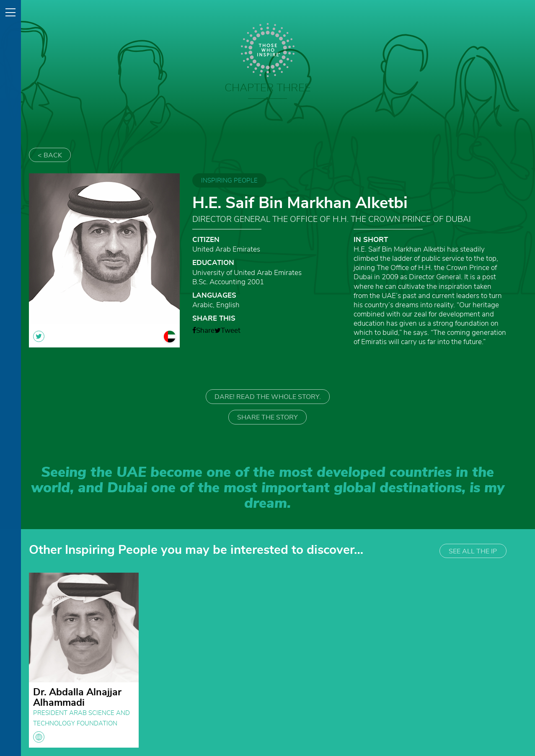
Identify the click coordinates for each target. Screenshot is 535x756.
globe (39, 737)
